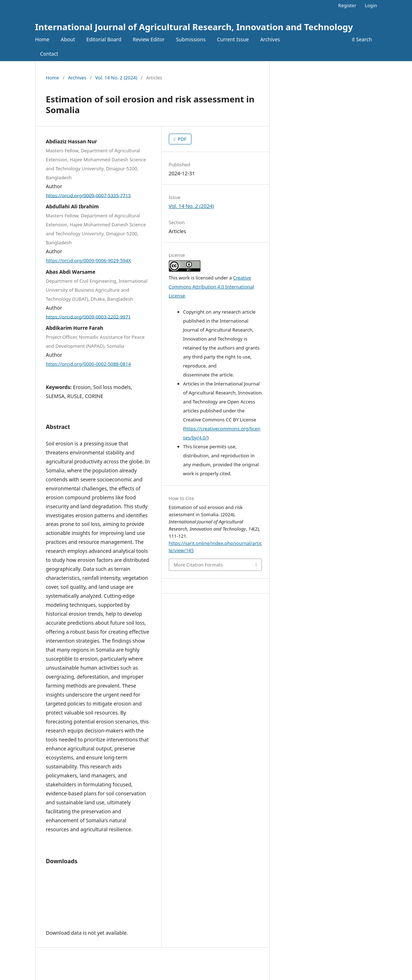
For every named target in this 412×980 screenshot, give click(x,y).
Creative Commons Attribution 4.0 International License (211, 287)
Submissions (191, 39)
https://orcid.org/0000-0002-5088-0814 (89, 364)
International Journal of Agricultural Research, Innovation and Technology (194, 27)
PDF (182, 139)
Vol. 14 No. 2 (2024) (116, 78)
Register (347, 5)
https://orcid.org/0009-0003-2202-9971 (89, 316)
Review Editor (149, 39)
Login (371, 5)
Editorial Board (104, 39)
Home (42, 39)
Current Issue (233, 39)
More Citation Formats (198, 565)
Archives (270, 39)
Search (362, 39)
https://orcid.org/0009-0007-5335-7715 (89, 195)
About (68, 39)
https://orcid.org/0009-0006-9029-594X (89, 260)
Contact (49, 54)
